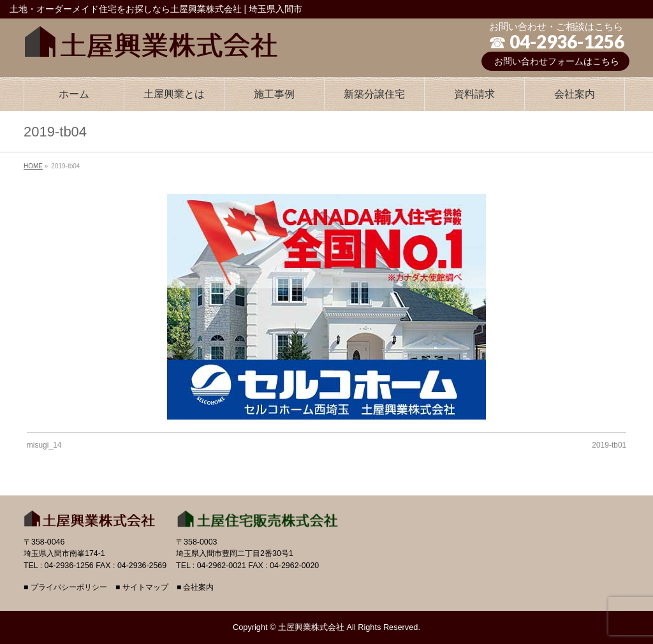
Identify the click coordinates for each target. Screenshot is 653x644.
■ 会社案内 (195, 588)
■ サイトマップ (142, 588)
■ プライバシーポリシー (65, 588)
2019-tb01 (609, 445)
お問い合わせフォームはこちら (557, 61)
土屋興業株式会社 (311, 627)
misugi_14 (44, 445)
